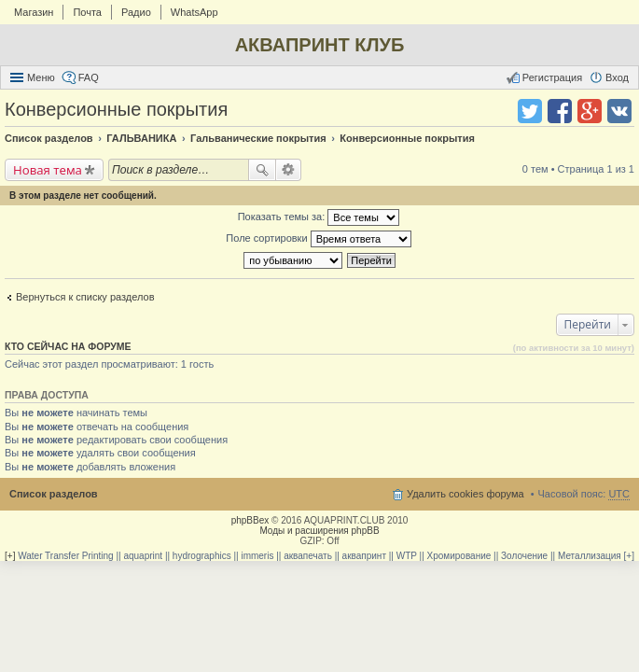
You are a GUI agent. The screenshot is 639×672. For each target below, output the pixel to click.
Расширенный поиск (289, 170)
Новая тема (48, 170)
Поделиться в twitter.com (530, 111)
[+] (10, 556)
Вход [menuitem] (617, 77)
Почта (87, 12)
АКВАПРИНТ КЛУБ (320, 45)
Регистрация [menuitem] (552, 77)
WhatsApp (194, 12)
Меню (41, 77)
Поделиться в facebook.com (560, 111)
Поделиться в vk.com (619, 111)
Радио (136, 12)
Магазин (34, 12)
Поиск (262, 170)
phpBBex (250, 520)
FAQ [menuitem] (89, 77)
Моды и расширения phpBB (319, 531)
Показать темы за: (319, 217)
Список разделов (54, 494)
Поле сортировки (318, 239)
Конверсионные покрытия (116, 109)
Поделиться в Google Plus (590, 111)
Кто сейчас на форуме (68, 346)
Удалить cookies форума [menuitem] (465, 494)
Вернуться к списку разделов (85, 297)
